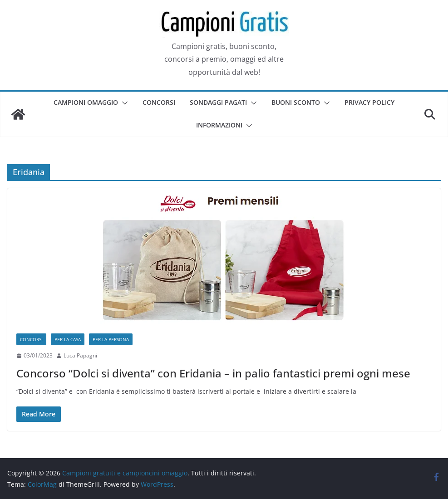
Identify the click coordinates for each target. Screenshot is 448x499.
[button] (123, 103)
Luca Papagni (80, 355)
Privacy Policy (369, 102)
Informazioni (219, 125)
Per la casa (68, 339)
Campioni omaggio (86, 102)
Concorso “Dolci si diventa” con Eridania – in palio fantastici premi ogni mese (213, 373)
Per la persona (111, 339)
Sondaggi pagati (218, 102)
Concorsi (159, 102)
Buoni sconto (296, 102)
